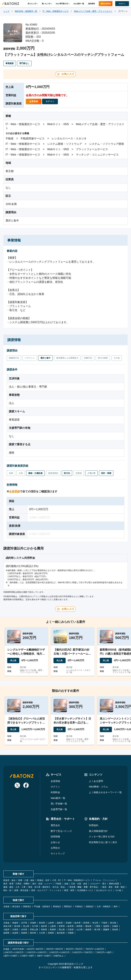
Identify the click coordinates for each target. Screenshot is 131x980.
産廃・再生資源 (21, 890)
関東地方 (27, 907)
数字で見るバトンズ (61, 831)
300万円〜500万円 (55, 949)
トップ (6, 11)
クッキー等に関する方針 (102, 837)
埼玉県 (95, 923)
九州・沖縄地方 (104, 907)
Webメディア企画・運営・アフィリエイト (93, 11)
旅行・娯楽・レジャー (42, 884)
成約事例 (91, 4)
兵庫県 (15, 930)
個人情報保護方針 (98, 831)
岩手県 (24, 923)
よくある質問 (96, 781)
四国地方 (90, 907)
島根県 (53, 930)
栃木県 (77, 923)
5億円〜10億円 (44, 956)
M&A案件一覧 (79, 4)
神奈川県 (7, 926)
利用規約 (94, 825)
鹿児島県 (61, 933)
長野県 (62, 926)
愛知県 (88, 926)
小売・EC (57, 880)
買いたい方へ (47, 4)
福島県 (60, 923)
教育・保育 (69, 890)
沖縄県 (71, 933)
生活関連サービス (85, 890)
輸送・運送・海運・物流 (114, 887)
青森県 (15, 923)
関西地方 (68, 907)
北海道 (6, 907)
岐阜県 (71, 926)
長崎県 (24, 933)
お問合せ (55, 848)
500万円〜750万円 (74, 949)
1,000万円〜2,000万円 (13, 952)
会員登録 (14, 491)
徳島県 (88, 930)
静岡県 (80, 926)
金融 (66, 884)
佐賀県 (15, 933)
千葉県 (104, 923)
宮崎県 (51, 933)
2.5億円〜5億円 (27, 956)
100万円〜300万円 (35, 949)
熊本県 (33, 933)
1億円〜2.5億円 (10, 956)
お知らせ (55, 842)
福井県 (44, 926)
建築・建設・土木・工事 (14, 887)
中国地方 (79, 907)
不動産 (58, 884)
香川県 (97, 930)
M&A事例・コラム (98, 787)
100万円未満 (18, 949)
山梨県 (53, 926)
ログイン (55, 787)
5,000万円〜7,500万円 (82, 952)
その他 (118, 890)
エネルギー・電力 (98, 884)
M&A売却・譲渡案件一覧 (26, 11)
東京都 (113, 923)
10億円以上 (58, 956)
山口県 (80, 930)
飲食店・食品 (9, 880)
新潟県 (17, 926)
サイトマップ (58, 854)
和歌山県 (34, 930)
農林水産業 (114, 884)
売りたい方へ (33, 4)
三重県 (97, 926)
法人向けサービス (104, 890)
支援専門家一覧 (59, 809)
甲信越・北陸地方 (42, 907)
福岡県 (6, 933)
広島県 (71, 930)
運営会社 (55, 825)
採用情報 (55, 837)
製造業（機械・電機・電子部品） (85, 887)
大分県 (42, 933)
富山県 (26, 926)
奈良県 (24, 930)
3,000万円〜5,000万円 (59, 952)
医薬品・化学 (43, 880)
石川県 (35, 926)
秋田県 (42, 923)
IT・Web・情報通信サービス (56, 11)
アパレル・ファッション (104, 880)
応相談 (6, 949)
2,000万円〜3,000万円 (36, 952)
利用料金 (55, 792)
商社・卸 (7, 890)
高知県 (115, 930)
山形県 (51, 923)
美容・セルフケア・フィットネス (46, 890)
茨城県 (69, 923)
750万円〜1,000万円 (95, 949)
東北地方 (16, 907)
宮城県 (33, 923)
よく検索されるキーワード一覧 (105, 792)
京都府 (115, 926)
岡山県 (62, 930)
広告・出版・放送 (79, 884)
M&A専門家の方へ (63, 4)
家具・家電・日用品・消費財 (16, 884)
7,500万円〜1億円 (103, 952)
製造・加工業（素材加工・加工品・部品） (47, 887)
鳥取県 (44, 930)
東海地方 (57, 907)
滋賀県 (106, 926)
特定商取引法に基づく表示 (103, 842)
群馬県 (86, 923)
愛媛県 (106, 930)
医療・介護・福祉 (26, 880)
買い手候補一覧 (59, 804)
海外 (116, 907)
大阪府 (6, 930)
